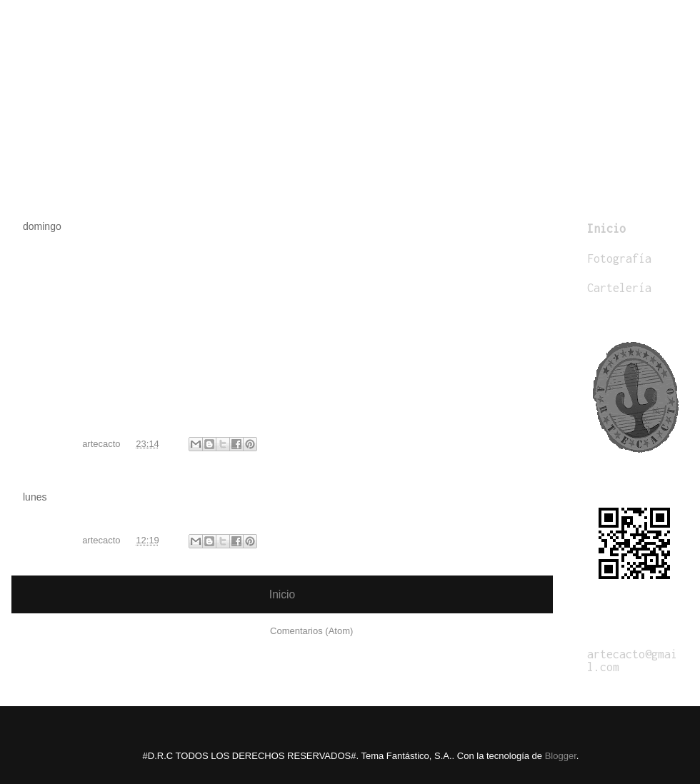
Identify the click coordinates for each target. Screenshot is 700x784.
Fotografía (619, 258)
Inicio (282, 594)
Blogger (561, 756)
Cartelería (619, 288)
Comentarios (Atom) (311, 631)
